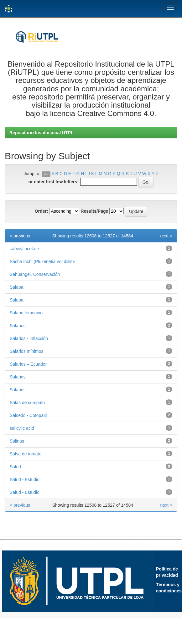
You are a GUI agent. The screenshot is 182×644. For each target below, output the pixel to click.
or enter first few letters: (54, 182)
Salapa (17, 287)
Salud (15, 467)
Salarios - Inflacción (29, 338)
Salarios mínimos (26, 351)
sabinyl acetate (24, 249)
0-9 (46, 174)
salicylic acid (22, 428)
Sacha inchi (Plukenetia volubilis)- (42, 261)
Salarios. (18, 377)
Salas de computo (27, 403)
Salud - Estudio (25, 479)
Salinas (17, 441)
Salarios (18, 326)
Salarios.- (19, 390)
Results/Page (94, 211)
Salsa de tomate (26, 454)
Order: (42, 211)
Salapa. (17, 300)
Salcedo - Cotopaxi (28, 415)
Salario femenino (26, 313)
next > (166, 236)
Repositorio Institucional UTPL (42, 133)
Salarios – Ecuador (28, 364)
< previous (20, 236)
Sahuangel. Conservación (35, 274)
